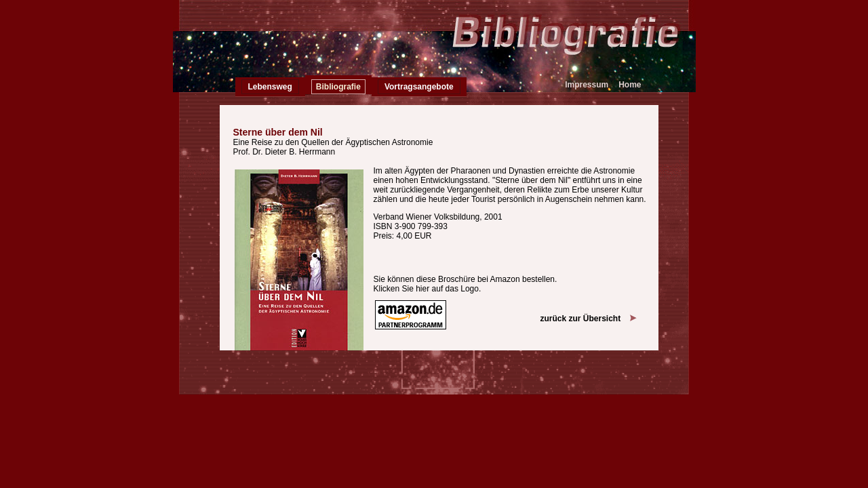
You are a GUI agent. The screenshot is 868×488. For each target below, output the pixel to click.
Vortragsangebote (419, 87)
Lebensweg (270, 87)
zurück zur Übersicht (588, 319)
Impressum (587, 85)
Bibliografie (338, 87)
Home (630, 85)
